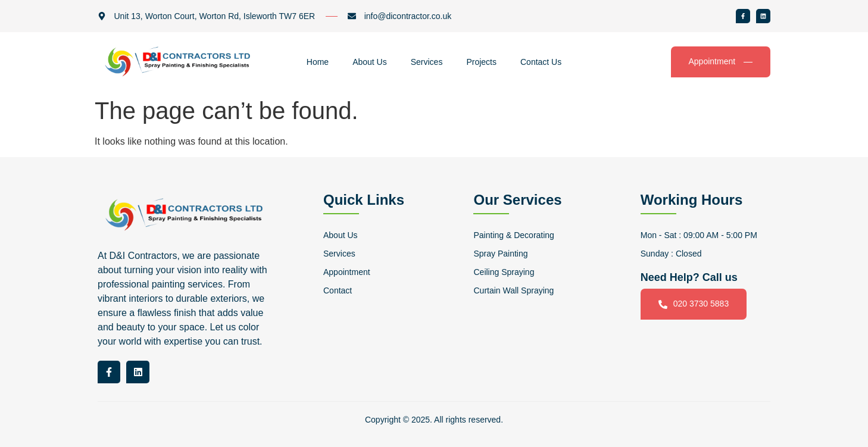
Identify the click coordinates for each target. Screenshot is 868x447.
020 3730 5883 (694, 304)
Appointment (721, 62)
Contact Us (541, 62)
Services (427, 62)
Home (318, 62)
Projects (481, 62)
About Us (370, 62)
